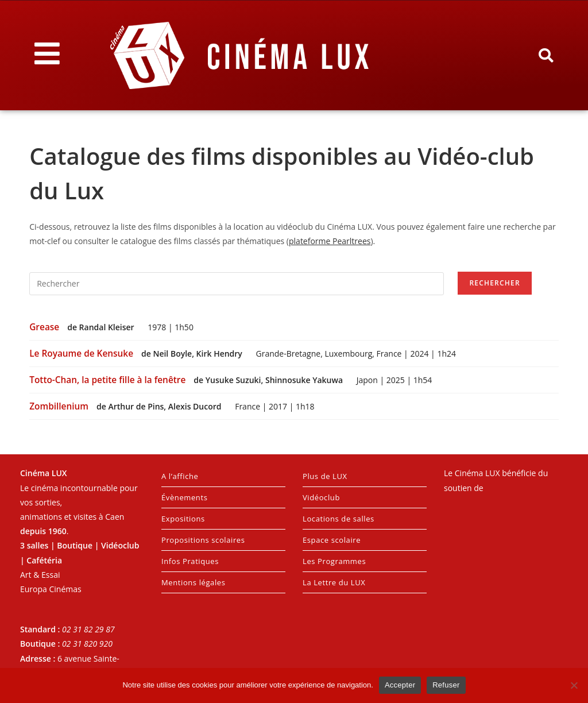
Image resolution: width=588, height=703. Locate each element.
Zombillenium (60, 406)
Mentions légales (194, 582)
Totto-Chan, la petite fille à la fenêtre (109, 380)
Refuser (446, 685)
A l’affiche (180, 476)
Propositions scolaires (203, 540)
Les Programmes (334, 561)
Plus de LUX (325, 476)
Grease (45, 327)
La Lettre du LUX (334, 582)
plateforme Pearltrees (330, 241)
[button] (546, 56)
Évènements (184, 497)
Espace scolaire (332, 540)
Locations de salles (339, 519)
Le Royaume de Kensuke (82, 354)
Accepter (400, 685)
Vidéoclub (321, 497)
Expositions (183, 519)
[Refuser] (574, 685)
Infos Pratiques (190, 561)
